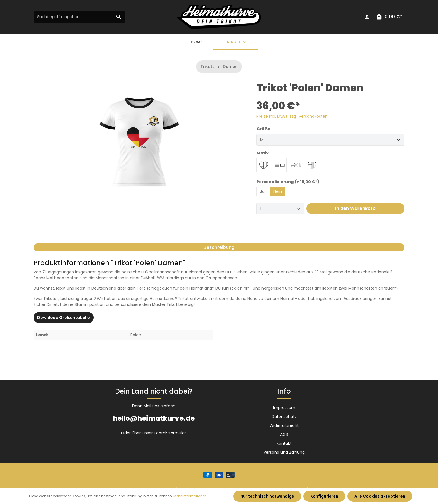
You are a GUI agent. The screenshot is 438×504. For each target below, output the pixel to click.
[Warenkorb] (389, 17)
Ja (262, 191)
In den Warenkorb (355, 208)
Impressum (284, 408)
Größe (263, 129)
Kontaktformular (170, 433)
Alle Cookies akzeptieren (380, 496)
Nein (278, 191)
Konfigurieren (324, 496)
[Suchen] (119, 17)
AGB (284, 434)
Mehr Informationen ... (192, 496)
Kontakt (284, 443)
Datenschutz (284, 417)
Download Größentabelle (64, 318)
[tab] (219, 247)
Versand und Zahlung (284, 452)
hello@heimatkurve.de (154, 418)
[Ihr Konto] (367, 17)
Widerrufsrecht (284, 425)
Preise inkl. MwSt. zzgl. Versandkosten (292, 116)
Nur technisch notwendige (267, 496)
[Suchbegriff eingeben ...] (73, 17)
